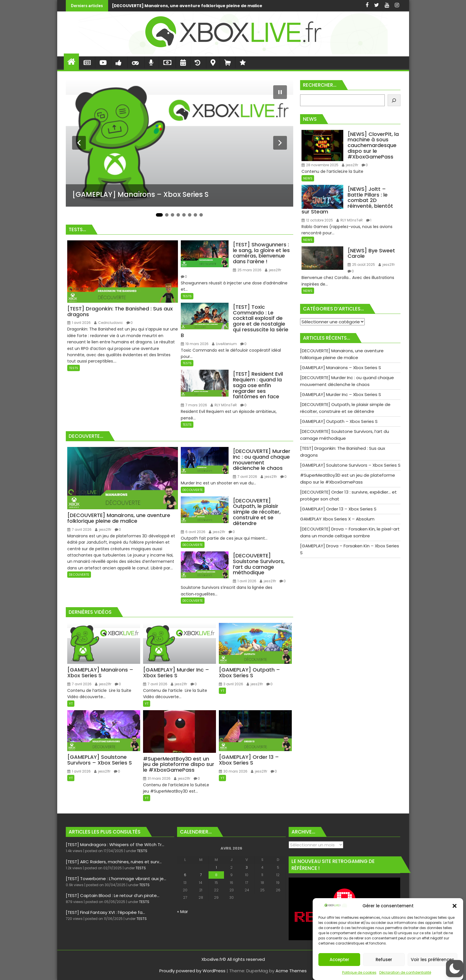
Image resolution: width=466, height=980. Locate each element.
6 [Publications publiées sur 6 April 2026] (185, 875)
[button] (455, 906)
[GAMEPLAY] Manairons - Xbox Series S (281, 6)
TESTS (74, 368)
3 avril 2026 (231, 684)
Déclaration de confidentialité (405, 972)
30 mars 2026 (233, 771)
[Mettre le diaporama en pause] (280, 92)
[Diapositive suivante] (280, 143)
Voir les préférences (433, 960)
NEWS (308, 178)
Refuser (384, 960)
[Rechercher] (394, 100)
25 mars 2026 (247, 270)
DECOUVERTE (79, 575)
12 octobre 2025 (317, 220)
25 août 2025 (361, 265)
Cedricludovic (109, 323)
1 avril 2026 (79, 323)
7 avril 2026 (79, 529)
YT (71, 704)
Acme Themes (291, 971)
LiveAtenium (224, 344)
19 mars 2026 (195, 344)
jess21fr (273, 270)
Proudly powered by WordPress (192, 971)
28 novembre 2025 (320, 165)
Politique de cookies (359, 972)
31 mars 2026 (157, 778)
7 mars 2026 (194, 405)
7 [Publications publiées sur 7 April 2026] (201, 875)
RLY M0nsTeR (224, 405)
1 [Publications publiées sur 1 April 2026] (216, 867)
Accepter (339, 960)
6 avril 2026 (193, 532)
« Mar (183, 911)
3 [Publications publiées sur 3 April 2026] (247, 867)
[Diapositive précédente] (79, 143)
